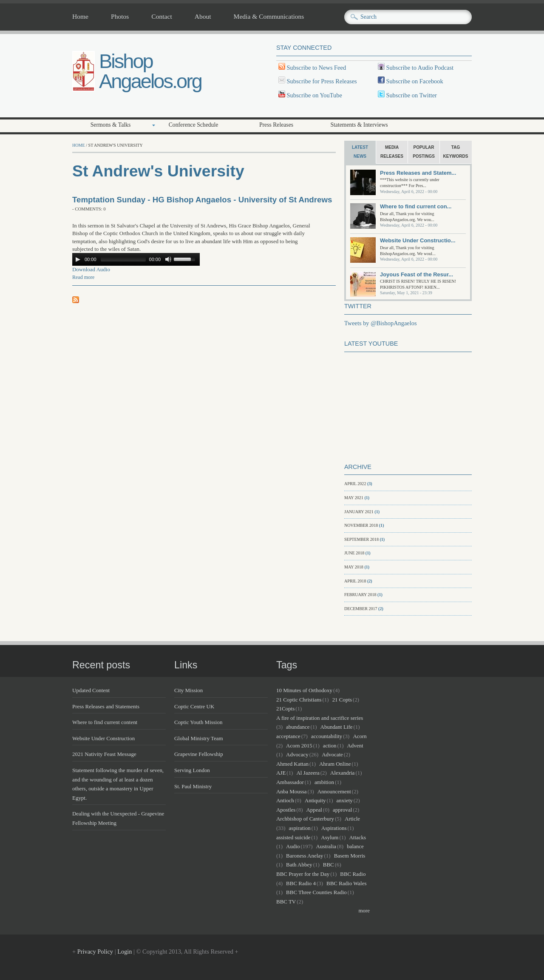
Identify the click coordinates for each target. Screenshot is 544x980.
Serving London (192, 770)
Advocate (332, 754)
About (203, 17)
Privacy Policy (95, 952)
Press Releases (276, 125)
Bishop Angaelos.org (150, 71)
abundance (298, 727)
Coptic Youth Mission (198, 722)
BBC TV (286, 902)
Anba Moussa (292, 791)
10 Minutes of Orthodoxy (304, 690)
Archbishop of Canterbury (305, 819)
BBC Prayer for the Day (303, 874)
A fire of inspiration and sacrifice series (320, 718)
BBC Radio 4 (301, 883)
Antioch (285, 800)
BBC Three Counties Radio (316, 892)
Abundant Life (337, 727)
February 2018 (360, 595)
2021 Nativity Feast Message (104, 754)
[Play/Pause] (78, 259)
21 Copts (342, 700)
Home (80, 17)
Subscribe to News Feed (316, 68)
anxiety (345, 800)
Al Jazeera (308, 773)
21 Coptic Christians (299, 700)
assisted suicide (293, 837)
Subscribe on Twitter (411, 95)
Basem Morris (350, 856)
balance (355, 846)
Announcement (334, 791)
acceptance (288, 736)
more (364, 910)
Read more (83, 277)
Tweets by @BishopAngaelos (381, 323)
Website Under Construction (103, 738)
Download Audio (91, 269)
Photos (120, 17)
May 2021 (354, 498)
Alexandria (343, 773)
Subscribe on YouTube (314, 95)
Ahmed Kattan (292, 764)
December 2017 (361, 609)
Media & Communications (269, 17)
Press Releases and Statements (106, 706)
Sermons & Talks (111, 125)
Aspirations (334, 828)
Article (352, 819)
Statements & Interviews (359, 125)
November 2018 (361, 525)
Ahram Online (335, 764)
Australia (326, 846)
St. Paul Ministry (193, 786)
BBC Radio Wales (346, 883)
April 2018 (355, 581)
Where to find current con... (416, 206)
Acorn (360, 736)
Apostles (286, 810)
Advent (355, 746)
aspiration (300, 828)
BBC (329, 865)
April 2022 (355, 484)
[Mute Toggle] (168, 259)
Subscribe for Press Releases (321, 81)
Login (125, 952)
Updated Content (91, 690)
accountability (327, 736)
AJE (281, 773)
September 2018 (361, 539)
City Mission (188, 690)
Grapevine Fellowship (199, 754)
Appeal (314, 810)
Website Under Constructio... (418, 240)
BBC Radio (353, 874)
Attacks (357, 837)
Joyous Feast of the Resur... (416, 274)
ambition (324, 782)
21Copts (285, 709)
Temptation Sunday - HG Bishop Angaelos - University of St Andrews (202, 200)
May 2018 (354, 567)
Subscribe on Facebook (414, 81)
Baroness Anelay (305, 856)
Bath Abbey (299, 865)
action (330, 746)
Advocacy (297, 754)
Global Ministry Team (199, 738)
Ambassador (290, 782)
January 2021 (359, 512)
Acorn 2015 (299, 746)
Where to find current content (105, 722)
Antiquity (315, 800)
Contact (161, 17)
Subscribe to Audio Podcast (419, 68)
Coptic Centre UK (194, 706)
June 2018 (354, 553)
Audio (293, 846)
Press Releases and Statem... (418, 173)
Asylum (330, 837)
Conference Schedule (194, 125)
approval (342, 810)
